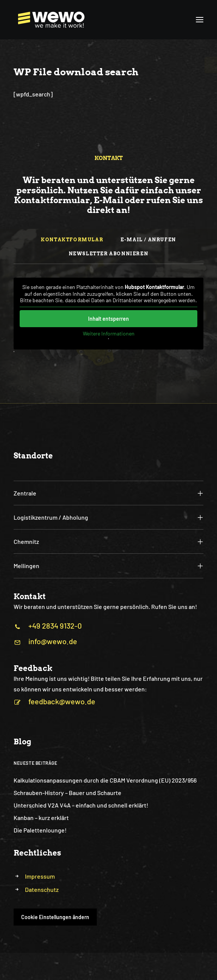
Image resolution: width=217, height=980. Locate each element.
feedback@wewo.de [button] (62, 701)
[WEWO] (49, 20)
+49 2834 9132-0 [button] (55, 626)
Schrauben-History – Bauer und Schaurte (67, 793)
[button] (200, 20)
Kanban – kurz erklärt (41, 818)
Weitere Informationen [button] (109, 333)
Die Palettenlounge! (40, 830)
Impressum (40, 876)
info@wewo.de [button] (53, 641)
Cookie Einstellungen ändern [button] (55, 917)
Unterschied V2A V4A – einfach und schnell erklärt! (81, 805)
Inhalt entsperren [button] (108, 318)
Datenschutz (42, 889)
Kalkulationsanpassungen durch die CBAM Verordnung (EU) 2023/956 (105, 780)
